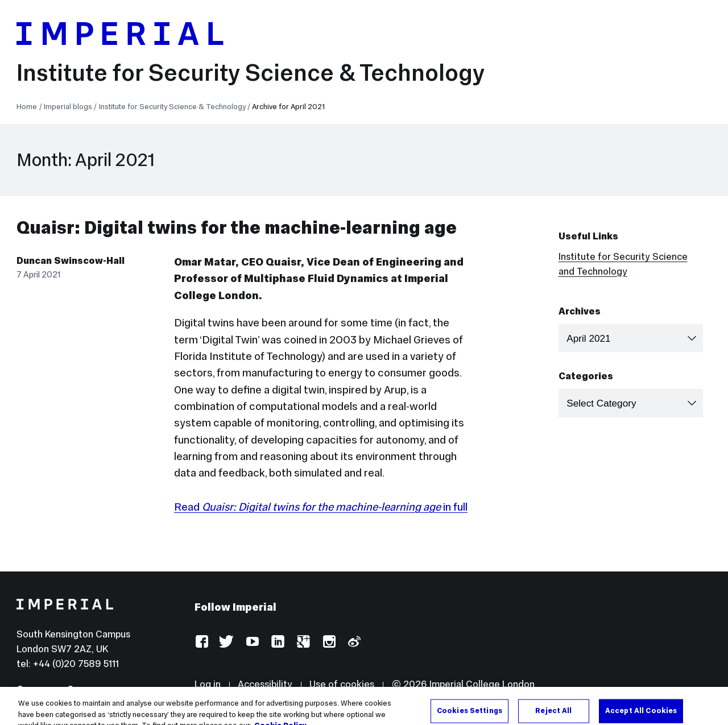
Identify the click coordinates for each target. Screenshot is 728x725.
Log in (208, 684)
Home (27, 107)
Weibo (353, 642)
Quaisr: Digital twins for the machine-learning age (237, 227)
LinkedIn (277, 642)
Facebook (202, 642)
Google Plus (303, 642)
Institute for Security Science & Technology (251, 72)
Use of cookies (342, 684)
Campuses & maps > (63, 689)
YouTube (252, 642)
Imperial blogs (68, 107)
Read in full (321, 507)
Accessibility (265, 684)
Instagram (328, 642)
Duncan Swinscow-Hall (71, 261)
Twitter (227, 642)
